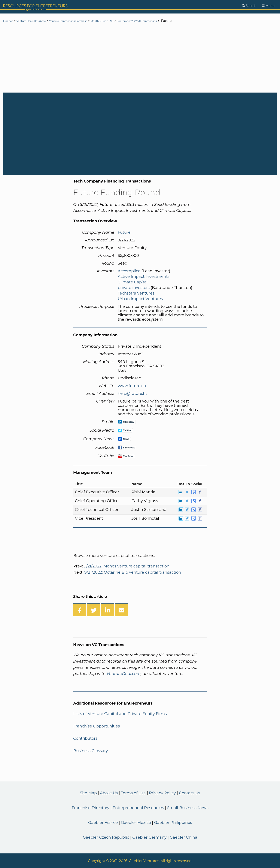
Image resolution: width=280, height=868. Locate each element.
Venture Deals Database (38, 21)
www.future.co (132, 386)
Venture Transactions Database (84, 21)
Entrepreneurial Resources (138, 808)
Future (124, 232)
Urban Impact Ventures (140, 299)
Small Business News (188, 808)
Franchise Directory (91, 808)
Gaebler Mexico (136, 823)
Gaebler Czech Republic (106, 837)
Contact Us (190, 793)
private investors (134, 288)
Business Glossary (91, 751)
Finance (9, 21)
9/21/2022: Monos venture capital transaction (127, 566)
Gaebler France (103, 823)
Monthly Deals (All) (126, 21)
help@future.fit (132, 394)
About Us (109, 793)
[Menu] (268, 6)
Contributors (85, 738)
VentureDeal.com (124, 674)
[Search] (249, 6)
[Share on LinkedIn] (107, 610)
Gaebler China (184, 837)
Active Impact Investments (144, 277)
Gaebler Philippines (173, 823)
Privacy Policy (162, 793)
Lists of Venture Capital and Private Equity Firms (120, 714)
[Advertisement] (140, 58)
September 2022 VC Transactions (170, 21)
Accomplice (129, 271)
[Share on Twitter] (94, 610)
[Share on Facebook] (80, 610)
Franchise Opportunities (97, 726)
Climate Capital (133, 282)
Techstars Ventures (136, 293)
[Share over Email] (121, 610)
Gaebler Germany (149, 837)
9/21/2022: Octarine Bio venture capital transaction (133, 572)
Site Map (88, 793)
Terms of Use (133, 793)
